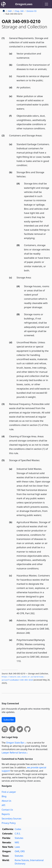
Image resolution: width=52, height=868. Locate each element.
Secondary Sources (12, 819)
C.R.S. (18, 834)
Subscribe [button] (9, 720)
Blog (4, 796)
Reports (6, 814)
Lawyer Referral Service (14, 753)
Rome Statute (22, 860)
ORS (23, 851)
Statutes (19, 838)
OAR (10, 11)
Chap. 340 (19, 11)
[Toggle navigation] (46, 4)
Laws (17, 847)
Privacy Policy (9, 823)
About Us (6, 801)
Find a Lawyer (9, 792)
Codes (18, 829)
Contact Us (7, 810)
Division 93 (31, 11)
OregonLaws (24, 4)
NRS (17, 842)
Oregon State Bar (15, 743)
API (3, 805)
